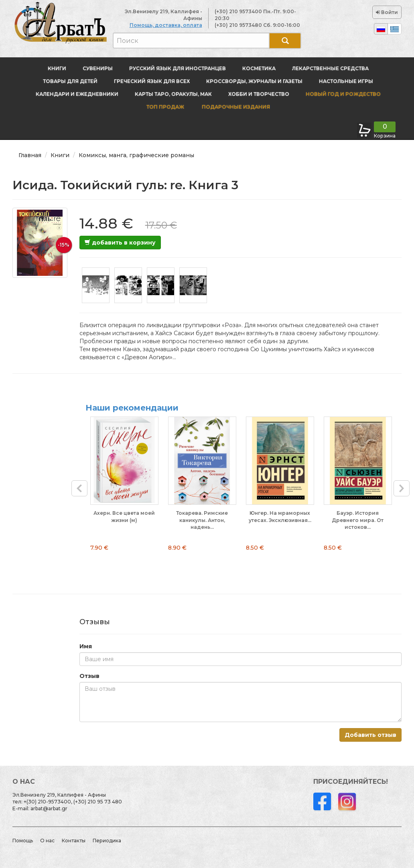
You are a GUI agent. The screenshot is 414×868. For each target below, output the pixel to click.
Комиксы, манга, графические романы (136, 155)
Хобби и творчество (259, 94)
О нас (47, 841)
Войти (387, 12)
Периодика (107, 841)
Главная (30, 155)
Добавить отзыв (370, 735)
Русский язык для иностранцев (178, 68)
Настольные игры (346, 81)
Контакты (74, 841)
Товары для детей (70, 81)
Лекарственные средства (330, 68)
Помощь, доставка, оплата (166, 25)
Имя (86, 646)
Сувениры (98, 68)
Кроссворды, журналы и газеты (254, 81)
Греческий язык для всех (152, 81)
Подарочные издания (235, 107)
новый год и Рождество (343, 94)
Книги (57, 68)
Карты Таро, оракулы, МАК (173, 94)
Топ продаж (165, 107)
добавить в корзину (120, 243)
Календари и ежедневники (77, 94)
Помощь (23, 841)
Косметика (259, 68)
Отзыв (89, 676)
